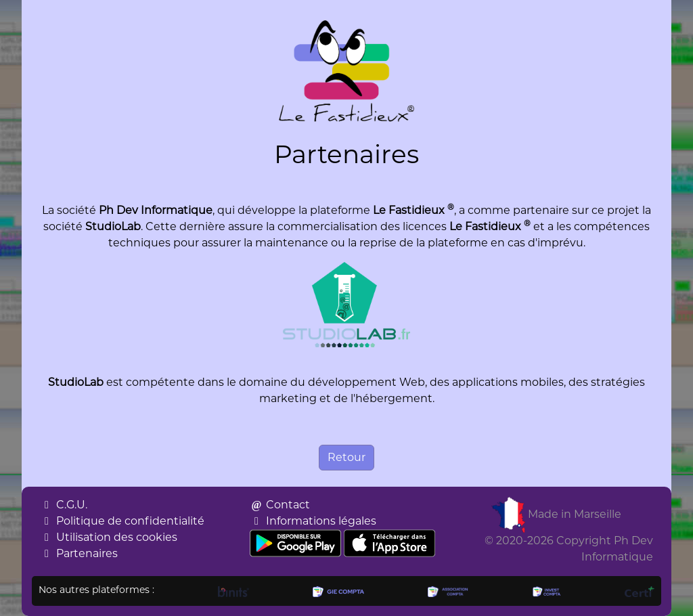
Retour (346, 457)
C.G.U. (64, 505)
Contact (280, 505)
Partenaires (79, 553)
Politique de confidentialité (122, 521)
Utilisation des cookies (109, 537)
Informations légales (313, 521)
